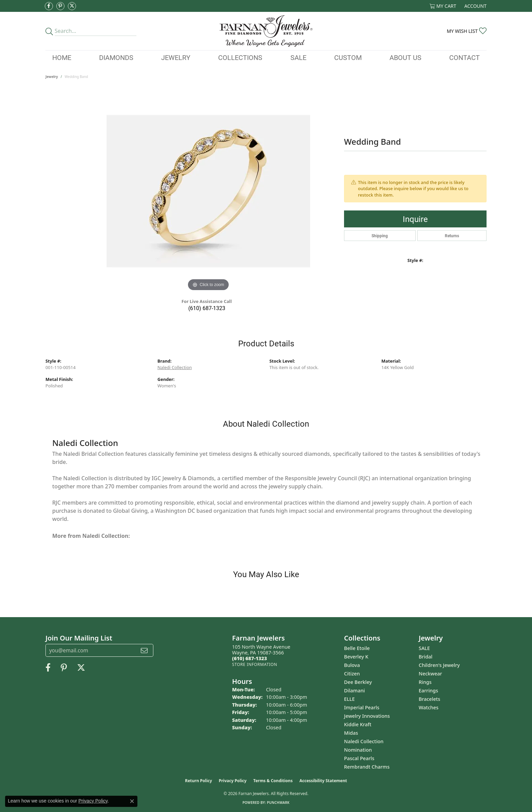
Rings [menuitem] (425, 682)
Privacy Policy (233, 781)
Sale (298, 57)
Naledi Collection (175, 367)
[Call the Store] (250, 658)
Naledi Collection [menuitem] (364, 741)
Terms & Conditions (273, 781)
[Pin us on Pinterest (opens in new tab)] (60, 6)
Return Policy (198, 781)
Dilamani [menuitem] (354, 691)
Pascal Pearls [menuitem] (359, 758)
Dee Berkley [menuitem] (358, 682)
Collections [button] (240, 57)
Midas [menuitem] (351, 733)
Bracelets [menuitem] (429, 699)
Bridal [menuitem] (425, 657)
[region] (208, 191)
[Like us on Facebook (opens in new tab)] (49, 6)
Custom (348, 57)
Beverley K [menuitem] (356, 657)
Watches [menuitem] (429, 707)
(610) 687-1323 (207, 308)
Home (62, 57)
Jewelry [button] (176, 57)
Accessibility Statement (323, 781)
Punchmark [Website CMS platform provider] (278, 803)
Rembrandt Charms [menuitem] (367, 767)
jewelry (52, 77)
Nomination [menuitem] (358, 750)
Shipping (380, 236)
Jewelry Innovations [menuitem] (367, 716)
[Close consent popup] (132, 801)
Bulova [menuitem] (352, 665)
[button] (443, 6)
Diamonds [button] (116, 57)
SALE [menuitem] (424, 648)
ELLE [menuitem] (349, 699)
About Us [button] (405, 57)
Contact (464, 57)
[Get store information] (255, 664)
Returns (452, 236)
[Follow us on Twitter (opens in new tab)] (72, 6)
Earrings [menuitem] (428, 691)
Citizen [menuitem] (352, 674)
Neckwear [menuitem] (430, 674)
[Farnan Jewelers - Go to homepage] (266, 31)
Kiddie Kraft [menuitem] (358, 724)
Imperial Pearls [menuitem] (362, 707)
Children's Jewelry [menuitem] (439, 665)
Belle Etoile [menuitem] (357, 648)
